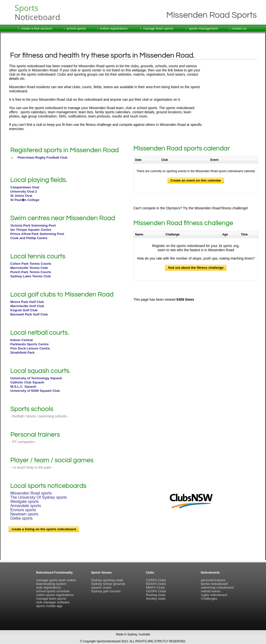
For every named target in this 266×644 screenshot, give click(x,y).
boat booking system (51, 584)
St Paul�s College (25, 200)
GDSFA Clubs (156, 591)
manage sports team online (56, 580)
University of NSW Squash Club (35, 391)
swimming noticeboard (217, 587)
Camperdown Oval (25, 187)
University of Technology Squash (36, 378)
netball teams (211, 591)
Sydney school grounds (108, 584)
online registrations (114, 28)
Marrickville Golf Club (27, 306)
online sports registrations (55, 595)
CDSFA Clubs (156, 580)
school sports (76, 28)
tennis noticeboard (214, 584)
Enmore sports (23, 510)
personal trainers (213, 580)
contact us (239, 28)
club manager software (53, 602)
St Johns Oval (21, 196)
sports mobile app (49, 606)
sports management (203, 28)
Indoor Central (22, 340)
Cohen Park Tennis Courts (31, 264)
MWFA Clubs (156, 587)
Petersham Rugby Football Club (42, 157)
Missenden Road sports (31, 493)
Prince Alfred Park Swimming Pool (37, 234)
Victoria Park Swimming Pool (33, 225)
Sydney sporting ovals (107, 580)
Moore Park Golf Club (27, 302)
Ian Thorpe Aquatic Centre (31, 230)
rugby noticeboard (214, 595)
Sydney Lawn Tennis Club (31, 276)
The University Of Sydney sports (39, 497)
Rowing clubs (156, 595)
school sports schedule (53, 591)
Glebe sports (22, 518)
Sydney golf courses (106, 591)
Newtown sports (24, 514)
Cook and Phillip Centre (29, 238)
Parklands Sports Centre (30, 344)
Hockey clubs (156, 599)
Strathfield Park (23, 353)
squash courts (101, 587)
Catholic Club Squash (27, 382)
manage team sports (158, 28)
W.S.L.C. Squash (23, 387)
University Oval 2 (24, 191)
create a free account (37, 28)
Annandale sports (26, 506)
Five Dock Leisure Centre (30, 348)
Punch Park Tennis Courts (31, 272)
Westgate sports (25, 502)
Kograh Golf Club (24, 310)
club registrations (49, 587)
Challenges (209, 599)
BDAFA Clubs (156, 584)
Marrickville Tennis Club (29, 268)
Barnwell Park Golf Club (29, 314)
